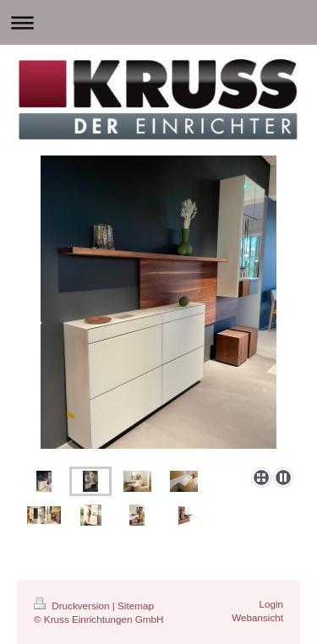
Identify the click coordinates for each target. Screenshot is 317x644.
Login (271, 604)
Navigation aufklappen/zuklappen (158, 22)
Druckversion (73, 606)
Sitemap (136, 606)
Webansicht (257, 617)
